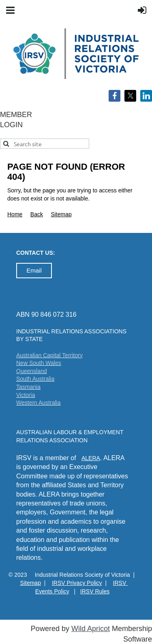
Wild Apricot (91, 629)
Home (15, 214)
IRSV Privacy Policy (77, 583)
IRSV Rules (95, 591)
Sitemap (61, 214)
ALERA (91, 458)
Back (37, 214)
